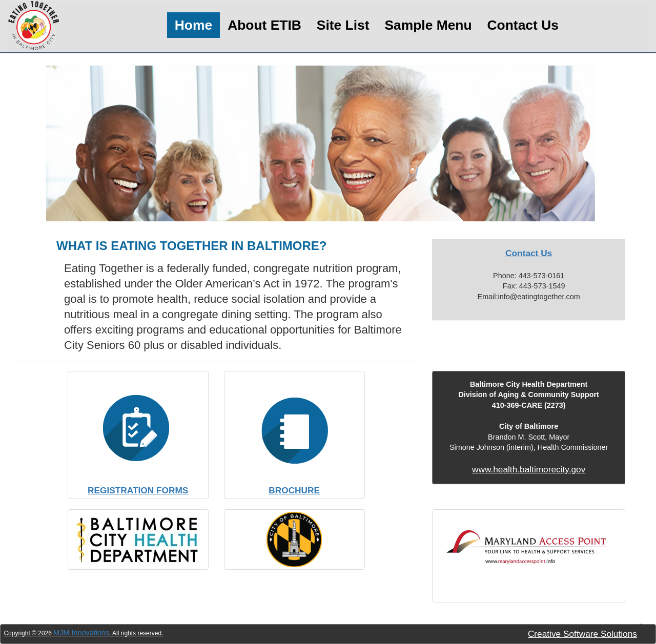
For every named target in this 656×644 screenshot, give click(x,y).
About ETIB (264, 25)
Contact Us (523, 25)
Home (193, 25)
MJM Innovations (81, 633)
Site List (343, 25)
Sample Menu (428, 25)
